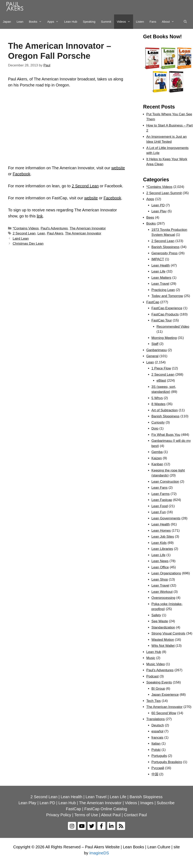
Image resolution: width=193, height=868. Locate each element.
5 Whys (157, 398)
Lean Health (161, 265)
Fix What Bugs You (166, 435)
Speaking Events (159, 682)
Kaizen (157, 458)
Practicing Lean (163, 290)
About (169, 22)
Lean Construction (165, 482)
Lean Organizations (166, 573)
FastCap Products (165, 314)
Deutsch (158, 725)
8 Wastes (159, 404)
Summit (106, 22)
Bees (150, 218)
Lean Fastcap (162, 500)
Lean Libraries (162, 549)
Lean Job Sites (163, 537)
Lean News (160, 561)
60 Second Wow (164, 713)
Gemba (157, 452)
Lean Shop (160, 580)
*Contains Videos (26, 228)
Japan (7, 22)
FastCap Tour (162, 320)
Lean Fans (160, 488)
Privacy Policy (59, 815)
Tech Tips (154, 701)
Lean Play (159, 211)
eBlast (161, 381)
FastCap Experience (167, 308)
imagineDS (99, 853)
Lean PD (158, 205)
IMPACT (158, 259)
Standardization (163, 627)
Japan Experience (165, 695)
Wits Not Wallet (163, 646)
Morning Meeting (164, 338)
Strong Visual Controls (168, 633)
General (152, 356)
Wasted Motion (163, 640)
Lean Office (160, 567)
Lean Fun (159, 512)
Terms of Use (86, 815)
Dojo (155, 428)
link (40, 216)
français (158, 738)
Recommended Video (173, 327)
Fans (153, 22)
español (158, 731)
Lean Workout (162, 592)
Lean (20, 22)
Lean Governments (166, 518)
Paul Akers (55, 233)
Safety (156, 615)
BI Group (158, 689)
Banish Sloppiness (166, 247)
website (118, 168)
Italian (156, 744)
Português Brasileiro (167, 762)
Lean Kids (159, 543)
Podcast (152, 676)
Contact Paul (135, 815)
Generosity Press (165, 253)
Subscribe (166, 803)
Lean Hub (71, 22)
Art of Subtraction (165, 410)
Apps (54, 22)
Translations (156, 719)
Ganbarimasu (157, 350)
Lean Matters (161, 278)
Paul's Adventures (54, 228)
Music (151, 658)
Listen (140, 22)
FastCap (153, 302)
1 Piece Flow (161, 368)
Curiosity (158, 422)
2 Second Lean (85, 186)
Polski (156, 750)
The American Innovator (88, 228)
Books (37, 22)
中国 (155, 774)
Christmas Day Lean (28, 244)
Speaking (89, 22)
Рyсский (158, 768)
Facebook (21, 174)
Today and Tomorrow (167, 296)
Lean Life (159, 271)
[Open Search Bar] (185, 22)
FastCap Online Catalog (106, 809)
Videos (125, 22)
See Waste (160, 621)
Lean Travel (160, 284)
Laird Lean (21, 239)
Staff (155, 344)
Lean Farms (161, 494)
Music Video (156, 664)
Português (159, 756)
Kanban (157, 464)
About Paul (111, 815)
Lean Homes (161, 531)
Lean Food (160, 506)
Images (147, 803)
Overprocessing (163, 598)
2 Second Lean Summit (164, 193)
